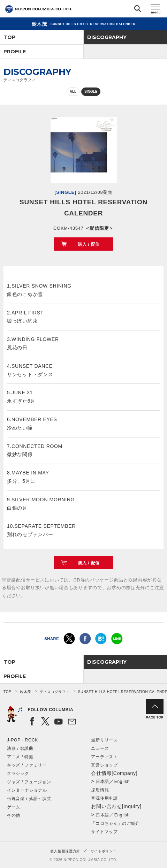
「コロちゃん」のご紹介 (115, 823)
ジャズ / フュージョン (29, 782)
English (122, 782)
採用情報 (100, 790)
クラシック (18, 774)
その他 (14, 815)
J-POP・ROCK (22, 740)
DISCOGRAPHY (107, 37)
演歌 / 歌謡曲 (20, 748)
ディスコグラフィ (55, 692)
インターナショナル (27, 790)
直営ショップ (104, 765)
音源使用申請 (104, 798)
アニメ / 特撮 (20, 757)
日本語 (103, 782)
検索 (138, 10)
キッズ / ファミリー (27, 765)
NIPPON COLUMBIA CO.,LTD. (38, 9)
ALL (73, 92)
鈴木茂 (25, 692)
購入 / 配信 (89, 244)
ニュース (100, 748)
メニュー (156, 10)
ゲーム (14, 807)
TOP (9, 37)
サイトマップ (104, 832)
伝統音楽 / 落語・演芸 (29, 799)
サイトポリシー (104, 851)
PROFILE (15, 52)
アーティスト (104, 757)
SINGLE (91, 92)
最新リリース (104, 740)
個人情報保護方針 (65, 851)
